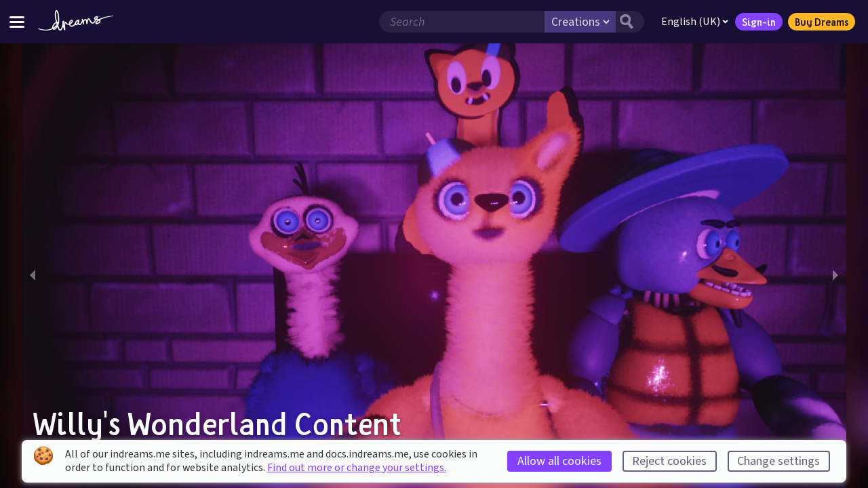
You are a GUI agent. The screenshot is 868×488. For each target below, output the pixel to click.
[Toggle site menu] (17, 21)
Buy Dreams (820, 22)
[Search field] (460, 22)
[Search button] (629, 22)
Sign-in (757, 22)
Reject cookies (669, 461)
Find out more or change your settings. (357, 468)
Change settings (778, 461)
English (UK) (693, 22)
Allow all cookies (559, 461)
